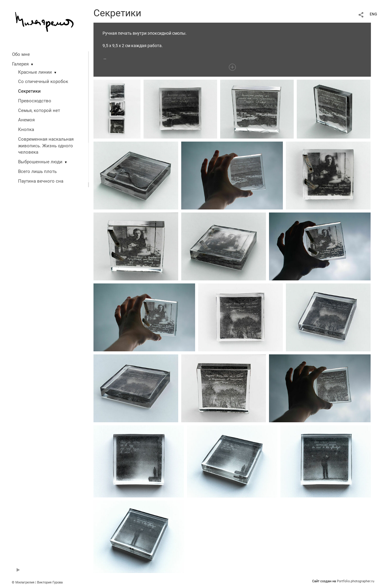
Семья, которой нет (39, 110)
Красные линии (35, 72)
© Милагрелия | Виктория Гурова (37, 582)
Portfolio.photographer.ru (356, 581)
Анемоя (26, 120)
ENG (373, 14)
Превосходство (35, 101)
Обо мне (21, 54)
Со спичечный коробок (43, 81)
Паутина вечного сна (41, 181)
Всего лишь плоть (37, 171)
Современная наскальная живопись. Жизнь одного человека (46, 146)
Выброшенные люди (40, 162)
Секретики (29, 91)
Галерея (20, 64)
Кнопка (26, 129)
